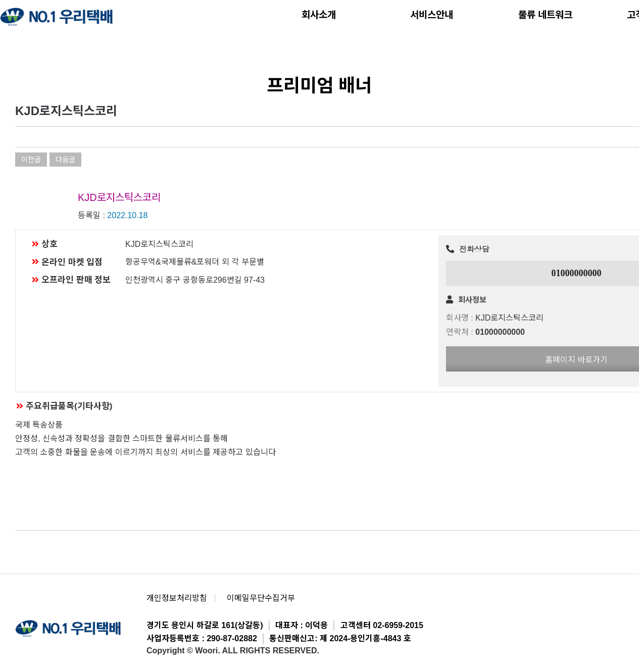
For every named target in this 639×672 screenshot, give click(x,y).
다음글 (65, 160)
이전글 (31, 160)
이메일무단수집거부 (261, 598)
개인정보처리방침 (177, 598)
